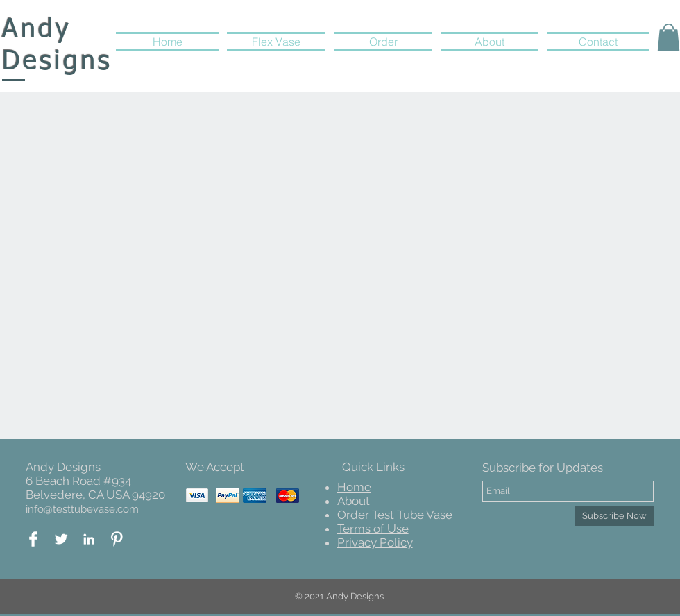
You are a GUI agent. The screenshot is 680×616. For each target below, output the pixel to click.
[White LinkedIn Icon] (89, 539)
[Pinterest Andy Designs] (117, 539)
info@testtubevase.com (82, 509)
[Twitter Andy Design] (61, 539)
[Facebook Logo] (33, 539)
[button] (669, 37)
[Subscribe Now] (614, 516)
